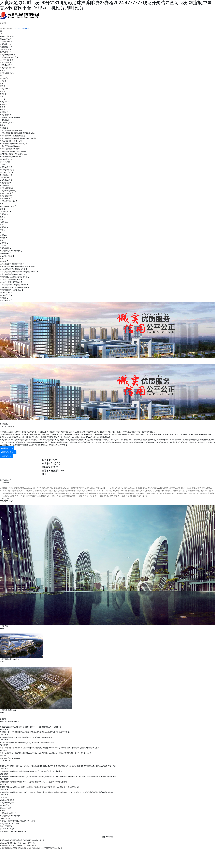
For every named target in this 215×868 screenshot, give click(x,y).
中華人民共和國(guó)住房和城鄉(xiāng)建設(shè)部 (18, 138)
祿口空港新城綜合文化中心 (9, 659)
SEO (34, 843)
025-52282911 (14, 824)
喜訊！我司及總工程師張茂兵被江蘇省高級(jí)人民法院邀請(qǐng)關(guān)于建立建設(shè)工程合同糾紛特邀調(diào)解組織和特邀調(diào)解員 (50, 748)
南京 (30, 843)
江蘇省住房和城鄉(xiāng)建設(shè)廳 (13, 151)
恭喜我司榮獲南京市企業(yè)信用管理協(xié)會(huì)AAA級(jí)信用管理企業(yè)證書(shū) (30, 727)
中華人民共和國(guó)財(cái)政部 (11, 141)
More (2, 628)
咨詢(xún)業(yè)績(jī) (7, 803)
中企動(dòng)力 (22, 843)
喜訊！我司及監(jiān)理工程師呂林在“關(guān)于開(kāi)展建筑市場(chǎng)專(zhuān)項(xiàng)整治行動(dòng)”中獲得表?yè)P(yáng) (45, 753)
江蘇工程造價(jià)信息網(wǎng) (11, 130)
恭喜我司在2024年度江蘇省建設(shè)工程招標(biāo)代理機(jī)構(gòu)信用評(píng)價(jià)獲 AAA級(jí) (35, 732)
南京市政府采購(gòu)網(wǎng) (11, 157)
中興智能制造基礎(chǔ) (8, 710)
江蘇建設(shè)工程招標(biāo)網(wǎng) (13, 154)
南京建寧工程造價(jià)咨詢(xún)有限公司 (40, 361)
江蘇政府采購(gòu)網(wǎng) (10, 146)
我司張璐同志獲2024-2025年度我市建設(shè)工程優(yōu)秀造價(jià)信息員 (26, 737)
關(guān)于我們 (5, 808)
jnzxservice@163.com (19, 831)
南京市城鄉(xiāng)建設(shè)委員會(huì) (14, 144)
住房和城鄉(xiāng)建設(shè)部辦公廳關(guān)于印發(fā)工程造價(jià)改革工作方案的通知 (31, 771)
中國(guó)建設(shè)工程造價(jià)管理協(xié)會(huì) (18, 133)
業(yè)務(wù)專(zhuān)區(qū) (10, 816)
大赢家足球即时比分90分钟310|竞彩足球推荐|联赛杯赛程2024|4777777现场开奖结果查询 (31, 848)
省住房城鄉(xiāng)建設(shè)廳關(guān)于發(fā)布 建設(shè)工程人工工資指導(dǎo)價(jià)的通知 (33, 782)
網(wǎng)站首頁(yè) (7, 800)
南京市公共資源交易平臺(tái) (10, 149)
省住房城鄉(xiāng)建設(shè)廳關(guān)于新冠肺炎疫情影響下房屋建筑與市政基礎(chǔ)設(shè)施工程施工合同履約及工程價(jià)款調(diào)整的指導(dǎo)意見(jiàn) (56, 792)
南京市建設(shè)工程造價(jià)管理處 (13, 136)
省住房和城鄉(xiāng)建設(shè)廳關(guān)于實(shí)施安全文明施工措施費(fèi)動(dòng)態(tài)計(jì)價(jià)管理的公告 (40, 787)
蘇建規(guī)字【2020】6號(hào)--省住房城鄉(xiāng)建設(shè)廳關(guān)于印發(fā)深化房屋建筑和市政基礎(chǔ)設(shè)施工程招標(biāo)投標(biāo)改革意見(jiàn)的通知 (59, 766)
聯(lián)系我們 (5, 805)
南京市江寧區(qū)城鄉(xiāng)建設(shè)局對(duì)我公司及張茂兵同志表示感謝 (27, 743)
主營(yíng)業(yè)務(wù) (8, 813)
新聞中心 (3, 810)
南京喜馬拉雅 (5, 626)
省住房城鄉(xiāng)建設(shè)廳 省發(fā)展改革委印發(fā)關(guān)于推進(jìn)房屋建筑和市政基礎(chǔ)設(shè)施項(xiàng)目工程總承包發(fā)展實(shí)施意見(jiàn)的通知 (58, 777)
